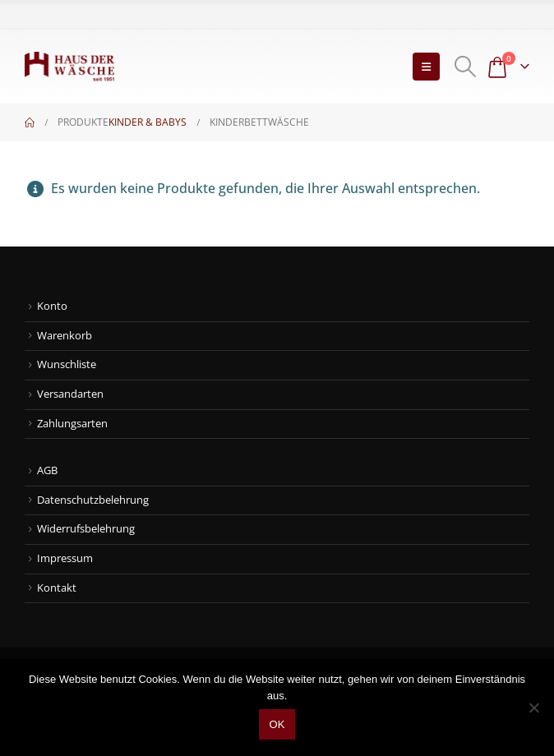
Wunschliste (67, 364)
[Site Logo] (70, 67)
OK (277, 724)
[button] (426, 67)
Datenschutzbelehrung (93, 500)
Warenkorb (65, 336)
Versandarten (70, 394)
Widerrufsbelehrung (86, 529)
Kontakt (57, 588)
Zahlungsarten (72, 424)
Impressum (65, 558)
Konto (52, 306)
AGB (47, 470)
